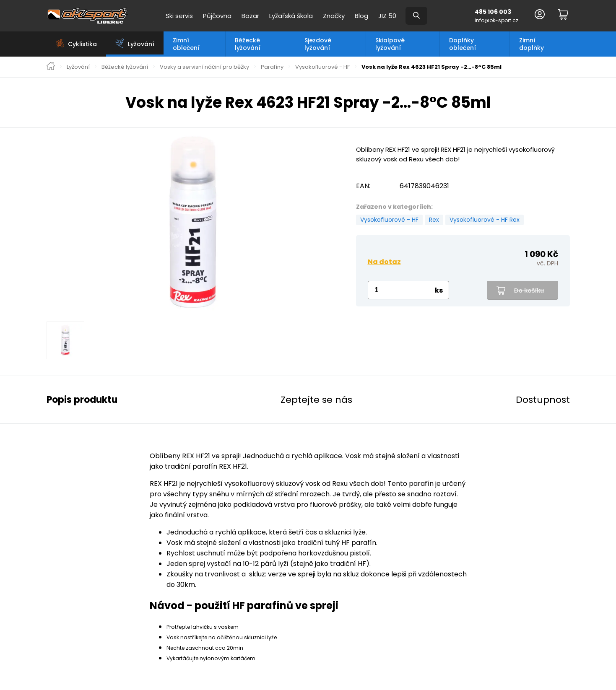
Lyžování (78, 67)
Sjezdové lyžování (318, 44)
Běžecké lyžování (248, 44)
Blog (361, 16)
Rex (434, 220)
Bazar (250, 16)
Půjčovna (217, 16)
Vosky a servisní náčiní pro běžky (204, 67)
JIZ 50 (387, 16)
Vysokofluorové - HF (322, 67)
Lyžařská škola (291, 16)
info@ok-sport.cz (496, 20)
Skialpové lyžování (390, 44)
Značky (334, 16)
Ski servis (179, 16)
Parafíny (272, 67)
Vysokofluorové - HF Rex (485, 220)
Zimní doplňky (532, 44)
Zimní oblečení (186, 44)
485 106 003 (493, 12)
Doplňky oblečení (463, 44)
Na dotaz (384, 262)
